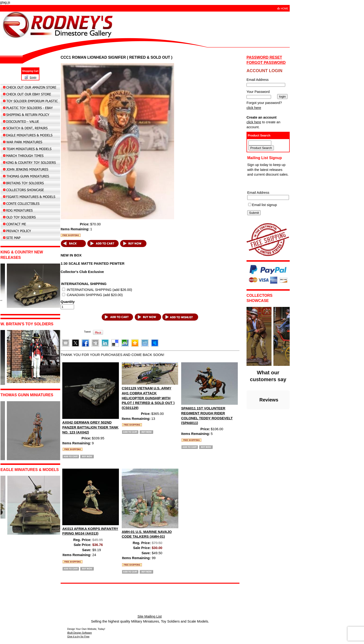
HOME (285, 8)
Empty (33, 77)
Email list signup (264, 205)
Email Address (258, 193)
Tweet (87, 332)
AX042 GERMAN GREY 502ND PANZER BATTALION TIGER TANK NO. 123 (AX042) (90, 427)
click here (254, 108)
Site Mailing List (150, 616)
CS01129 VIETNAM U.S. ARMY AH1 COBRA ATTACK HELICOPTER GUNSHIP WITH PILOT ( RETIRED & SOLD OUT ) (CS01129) (148, 398)
